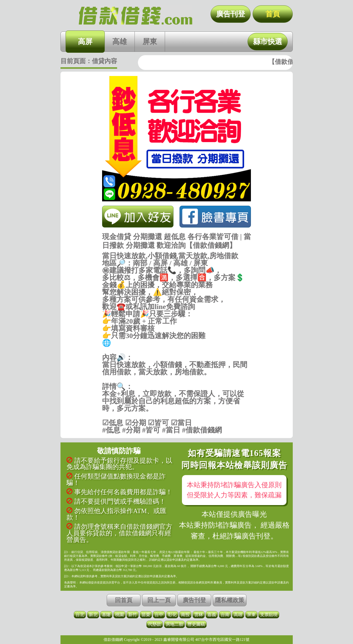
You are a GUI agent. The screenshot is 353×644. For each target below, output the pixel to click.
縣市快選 (268, 42)
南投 (185, 615)
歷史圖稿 (196, 624)
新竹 (133, 615)
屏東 (150, 42)
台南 (225, 615)
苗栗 (146, 615)
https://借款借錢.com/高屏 (176, 350)
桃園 (120, 615)
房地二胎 (174, 624)
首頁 (273, 14)
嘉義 (212, 615)
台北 (80, 615)
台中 (159, 615)
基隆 (106, 615)
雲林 (199, 615)
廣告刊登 (231, 14)
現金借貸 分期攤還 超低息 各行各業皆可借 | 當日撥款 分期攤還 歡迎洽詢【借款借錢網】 (135, 16)
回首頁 (124, 600)
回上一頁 (159, 600)
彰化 (172, 615)
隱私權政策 (230, 600)
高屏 (85, 42)
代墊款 (155, 624)
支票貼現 (269, 615)
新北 (93, 615)
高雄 (120, 42)
